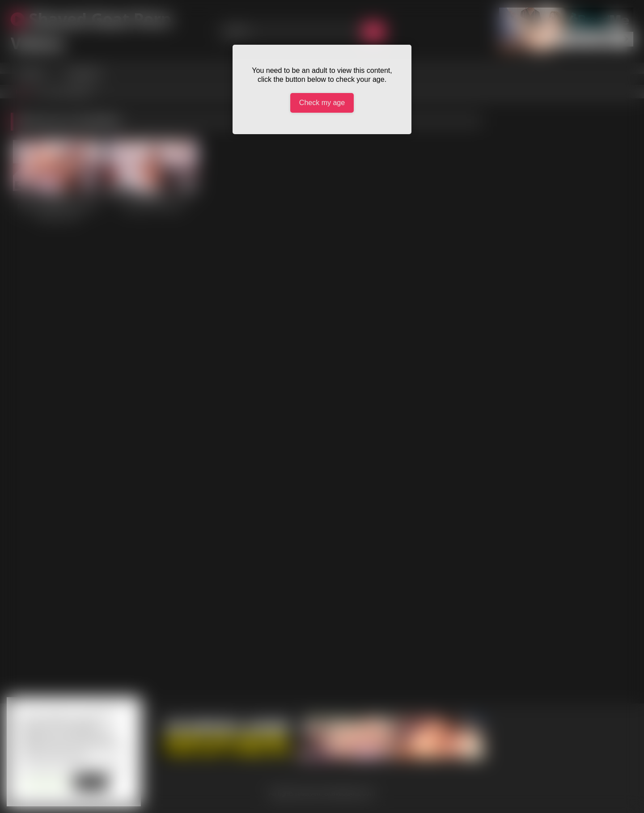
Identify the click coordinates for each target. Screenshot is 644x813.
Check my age (322, 103)
